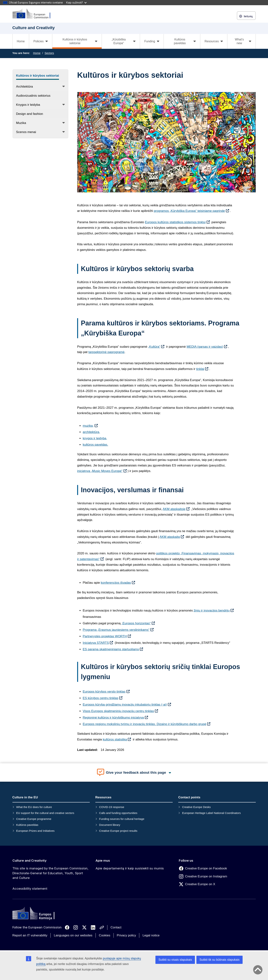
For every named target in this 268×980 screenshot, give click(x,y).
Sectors (49, 53)
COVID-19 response (112, 807)
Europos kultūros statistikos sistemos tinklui (175, 222)
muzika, (88, 426)
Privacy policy (126, 935)
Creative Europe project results (118, 831)
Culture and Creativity (29, 861)
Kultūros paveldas (27, 825)
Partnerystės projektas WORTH (105, 636)
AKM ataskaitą (170, 537)
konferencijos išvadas (116, 583)
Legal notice (151, 935)
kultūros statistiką (115, 739)
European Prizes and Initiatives (35, 831)
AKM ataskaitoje (174, 509)
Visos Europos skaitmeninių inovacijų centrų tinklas (118, 711)
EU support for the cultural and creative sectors (45, 813)
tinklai (200, 369)
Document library (110, 825)
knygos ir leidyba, (95, 438)
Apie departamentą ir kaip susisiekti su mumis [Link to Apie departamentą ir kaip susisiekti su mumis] (130, 868)
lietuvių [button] (246, 16)
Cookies (105, 935)
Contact (116, 927)
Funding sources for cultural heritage (122, 819)
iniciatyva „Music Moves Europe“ (100, 471)
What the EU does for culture (34, 807)
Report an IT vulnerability (30, 935)
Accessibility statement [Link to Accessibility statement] (30, 889)
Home (21, 41)
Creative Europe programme (34, 819)
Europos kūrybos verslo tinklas (104, 692)
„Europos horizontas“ (136, 623)
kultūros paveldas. (95, 445)
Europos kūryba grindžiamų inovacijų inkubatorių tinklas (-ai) (125, 705)
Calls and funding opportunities (118, 813)
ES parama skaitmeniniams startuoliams (111, 649)
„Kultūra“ (154, 347)
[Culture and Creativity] (34, 14)
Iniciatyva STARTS (96, 643)
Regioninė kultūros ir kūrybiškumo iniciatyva (113, 718)
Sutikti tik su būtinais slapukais (219, 960)
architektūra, (91, 432)
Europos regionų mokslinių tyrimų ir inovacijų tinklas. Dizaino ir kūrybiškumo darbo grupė (144, 724)
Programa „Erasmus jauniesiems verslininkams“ (116, 630)
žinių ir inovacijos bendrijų (212, 611)
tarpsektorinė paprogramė (107, 352)
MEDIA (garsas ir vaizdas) (205, 347)
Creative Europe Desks (196, 807)
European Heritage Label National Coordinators (211, 813)
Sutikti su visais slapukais (175, 960)
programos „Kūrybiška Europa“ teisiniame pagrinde (189, 211)
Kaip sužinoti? (76, 3)
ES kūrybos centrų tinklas (101, 698)
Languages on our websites (73, 935)
